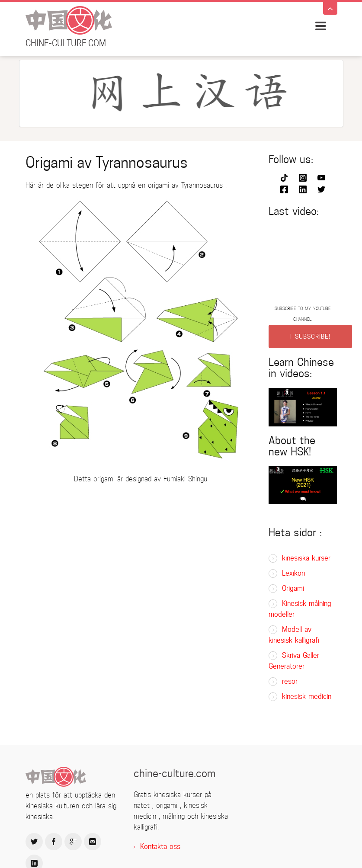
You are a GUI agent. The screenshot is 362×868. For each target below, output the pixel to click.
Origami (293, 588)
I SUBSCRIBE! (310, 336)
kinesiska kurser (306, 558)
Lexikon (293, 573)
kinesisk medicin (307, 697)
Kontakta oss (160, 847)
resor (290, 681)
